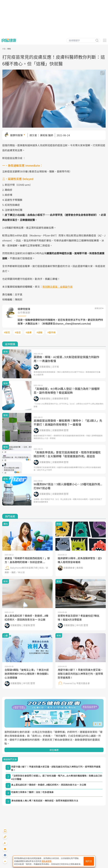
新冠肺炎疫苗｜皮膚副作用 (57, 287)
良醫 (4, 49)
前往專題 (54, 750)
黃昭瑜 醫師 (47, 135)
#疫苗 (18, 332)
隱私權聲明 (47, 861)
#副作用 (51, 332)
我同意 (89, 861)
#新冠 (7, 332)
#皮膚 (29, 332)
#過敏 (39, 332)
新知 (9, 49)
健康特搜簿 (16, 135)
